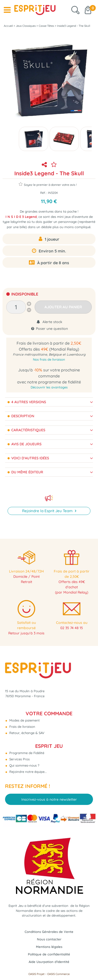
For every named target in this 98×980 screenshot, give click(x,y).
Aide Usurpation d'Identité (49, 962)
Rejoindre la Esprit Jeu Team (48, 511)
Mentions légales (49, 947)
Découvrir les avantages (49, 387)
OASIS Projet (36, 974)
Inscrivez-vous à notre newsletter (49, 799)
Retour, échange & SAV (26, 733)
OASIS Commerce (58, 974)
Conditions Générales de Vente (49, 932)
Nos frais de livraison (49, 359)
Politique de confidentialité (49, 954)
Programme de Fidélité (26, 753)
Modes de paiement (24, 720)
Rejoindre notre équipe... (28, 772)
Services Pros (19, 759)
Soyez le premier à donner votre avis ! (48, 184)
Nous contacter (49, 939)
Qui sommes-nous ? (24, 765)
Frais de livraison (22, 727)
